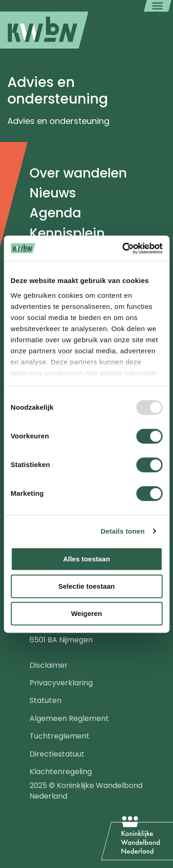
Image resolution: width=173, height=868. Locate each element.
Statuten (45, 700)
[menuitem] (44, 30)
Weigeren (86, 613)
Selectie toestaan (86, 586)
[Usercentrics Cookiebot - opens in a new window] (123, 248)
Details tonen (122, 531)
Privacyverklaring (61, 683)
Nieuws (53, 193)
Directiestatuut (57, 754)
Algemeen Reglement (69, 718)
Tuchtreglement (60, 736)
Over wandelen (78, 173)
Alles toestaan (87, 559)
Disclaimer (49, 665)
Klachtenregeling (61, 772)
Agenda (55, 213)
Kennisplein (67, 233)
